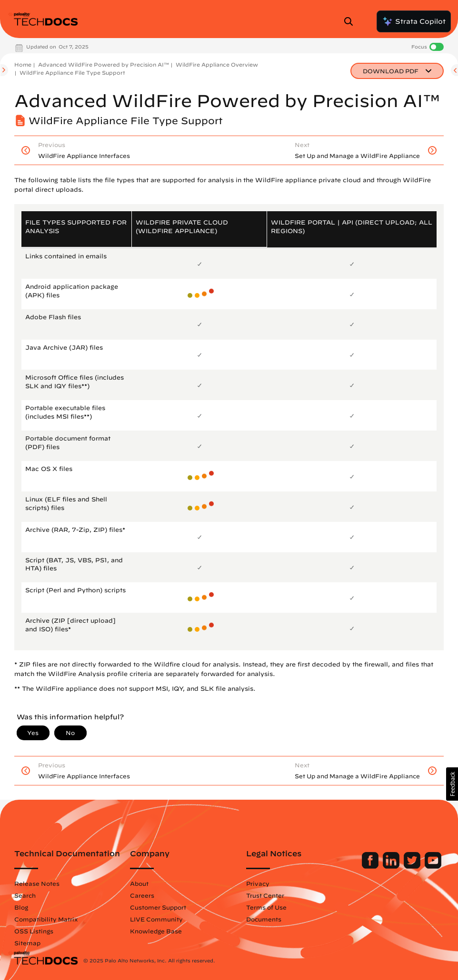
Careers (142, 895)
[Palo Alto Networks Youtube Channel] (433, 866)
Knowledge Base (156, 931)
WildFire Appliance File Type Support (72, 73)
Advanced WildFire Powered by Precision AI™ (104, 64)
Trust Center (265, 895)
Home (23, 64)
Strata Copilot (414, 21)
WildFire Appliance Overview (217, 64)
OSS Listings (34, 931)
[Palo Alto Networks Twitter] (413, 866)
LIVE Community (156, 919)
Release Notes (37, 883)
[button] (452, 784)
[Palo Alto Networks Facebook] (371, 866)
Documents (264, 919)
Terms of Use (266, 907)
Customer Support (158, 907)
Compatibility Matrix (46, 919)
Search (25, 895)
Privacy (258, 883)
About (139, 883)
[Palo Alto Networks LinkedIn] (392, 866)
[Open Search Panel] (351, 21)
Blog (21, 907)
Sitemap (27, 943)
